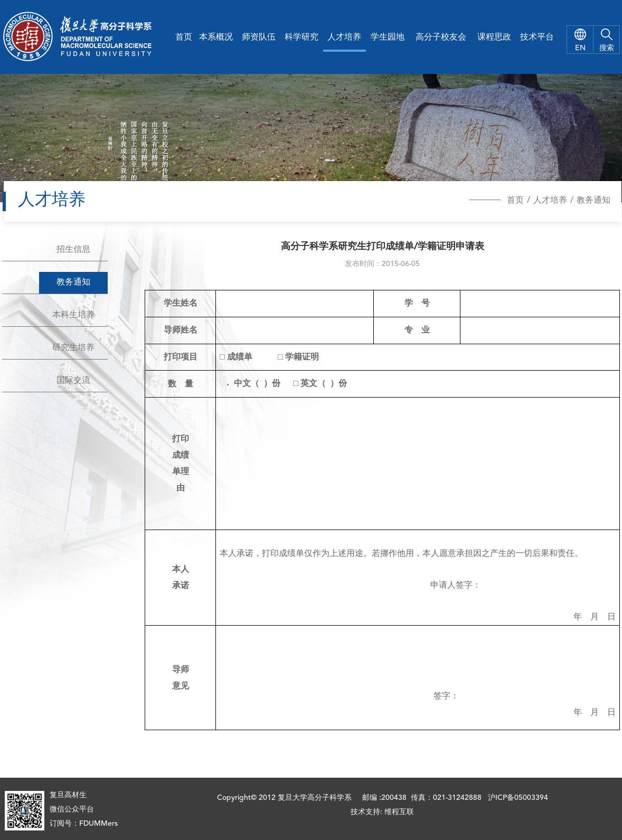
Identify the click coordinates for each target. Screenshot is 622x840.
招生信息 (73, 250)
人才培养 (344, 37)
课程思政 (494, 37)
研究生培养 (73, 348)
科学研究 (301, 37)
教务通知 (593, 201)
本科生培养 (73, 315)
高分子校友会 (441, 37)
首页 (184, 37)
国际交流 (73, 381)
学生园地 (388, 37)
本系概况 (216, 37)
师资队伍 (259, 37)
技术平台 (537, 37)
